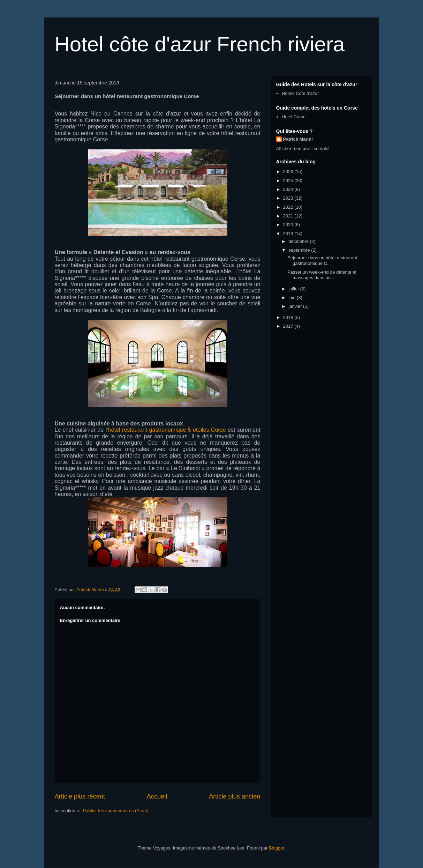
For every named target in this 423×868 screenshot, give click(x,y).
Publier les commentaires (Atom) (116, 811)
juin (293, 298)
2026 (289, 172)
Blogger (277, 848)
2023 (289, 198)
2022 (289, 207)
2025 (289, 181)
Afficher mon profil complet (303, 149)
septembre (300, 250)
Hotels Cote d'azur (300, 93)
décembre (299, 241)
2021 (289, 216)
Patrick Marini (298, 139)
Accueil (157, 796)
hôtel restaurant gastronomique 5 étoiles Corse (167, 430)
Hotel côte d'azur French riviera (200, 44)
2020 (289, 225)
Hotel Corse (294, 117)
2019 (289, 234)
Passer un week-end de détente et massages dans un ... (322, 275)
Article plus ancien (235, 796)
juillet (294, 289)
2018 (289, 317)
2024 (289, 189)
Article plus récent (80, 796)
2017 (289, 326)
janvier (296, 306)
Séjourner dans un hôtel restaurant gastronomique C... (322, 261)
